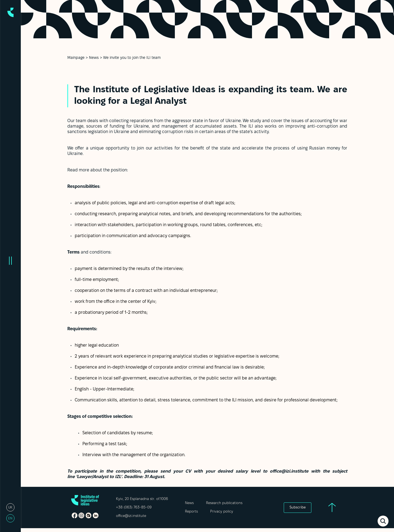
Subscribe (298, 508)
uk (10, 507)
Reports (191, 512)
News (94, 58)
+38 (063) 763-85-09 (134, 508)
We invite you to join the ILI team (132, 58)
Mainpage (76, 58)
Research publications (224, 503)
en (10, 518)
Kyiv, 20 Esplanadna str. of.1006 (142, 499)
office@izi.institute (131, 516)
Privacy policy (222, 512)
